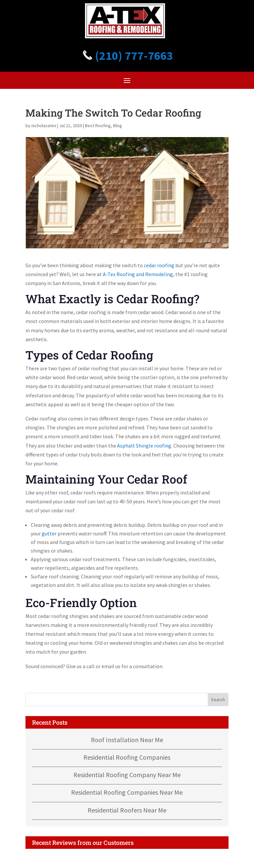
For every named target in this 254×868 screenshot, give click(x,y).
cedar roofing (159, 265)
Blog (118, 126)
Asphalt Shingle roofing (144, 446)
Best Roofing (98, 126)
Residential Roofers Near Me (127, 810)
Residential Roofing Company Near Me (127, 775)
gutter (49, 533)
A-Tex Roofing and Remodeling (138, 274)
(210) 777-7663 (127, 56)
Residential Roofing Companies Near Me (127, 792)
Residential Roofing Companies (127, 757)
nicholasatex (44, 126)
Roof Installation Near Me (127, 740)
